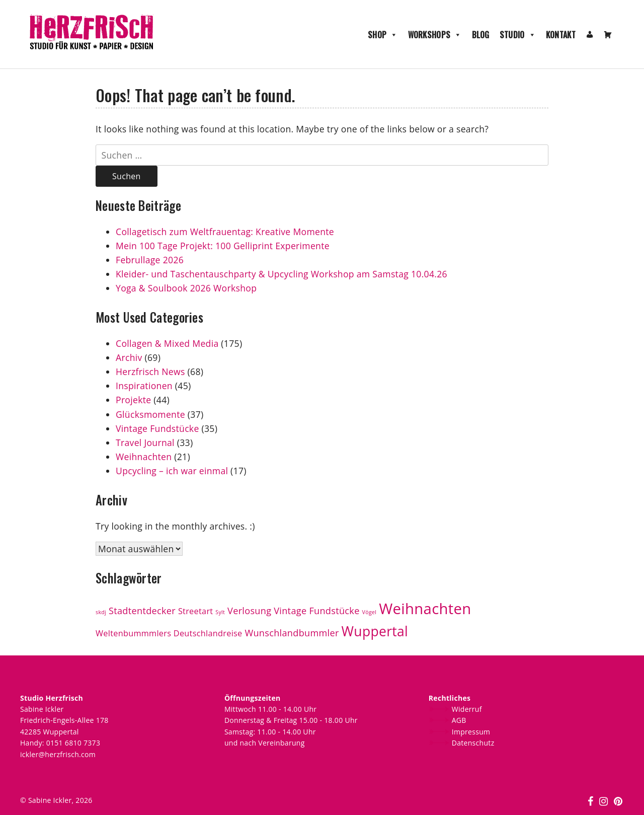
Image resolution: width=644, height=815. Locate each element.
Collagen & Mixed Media (167, 343)
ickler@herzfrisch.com (58, 754)
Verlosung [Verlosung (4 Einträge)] (249, 611)
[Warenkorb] (608, 35)
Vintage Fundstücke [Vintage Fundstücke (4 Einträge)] (316, 611)
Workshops (435, 35)
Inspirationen (144, 386)
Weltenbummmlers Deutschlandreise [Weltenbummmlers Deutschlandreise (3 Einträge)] (169, 633)
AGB (459, 720)
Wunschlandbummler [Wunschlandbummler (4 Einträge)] (292, 633)
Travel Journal (145, 442)
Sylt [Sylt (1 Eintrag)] (220, 612)
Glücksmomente (150, 414)
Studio (518, 35)
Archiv (129, 357)
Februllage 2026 (150, 260)
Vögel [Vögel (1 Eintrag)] (370, 612)
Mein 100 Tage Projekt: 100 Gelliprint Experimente (223, 246)
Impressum (471, 732)
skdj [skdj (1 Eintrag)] (101, 612)
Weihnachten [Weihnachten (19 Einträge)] (425, 609)
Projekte (133, 400)
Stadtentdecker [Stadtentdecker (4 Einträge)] (142, 611)
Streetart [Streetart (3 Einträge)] (196, 611)
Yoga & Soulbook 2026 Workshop (186, 288)
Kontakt (561, 35)
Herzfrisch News (150, 372)
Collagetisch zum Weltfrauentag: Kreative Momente (225, 232)
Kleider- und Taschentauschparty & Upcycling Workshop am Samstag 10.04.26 (281, 274)
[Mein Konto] (590, 35)
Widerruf (467, 709)
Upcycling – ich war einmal (172, 471)
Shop (383, 35)
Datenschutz (473, 743)
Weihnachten (144, 457)
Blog (481, 35)
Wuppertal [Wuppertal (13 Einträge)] (375, 631)
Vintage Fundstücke (157, 428)
